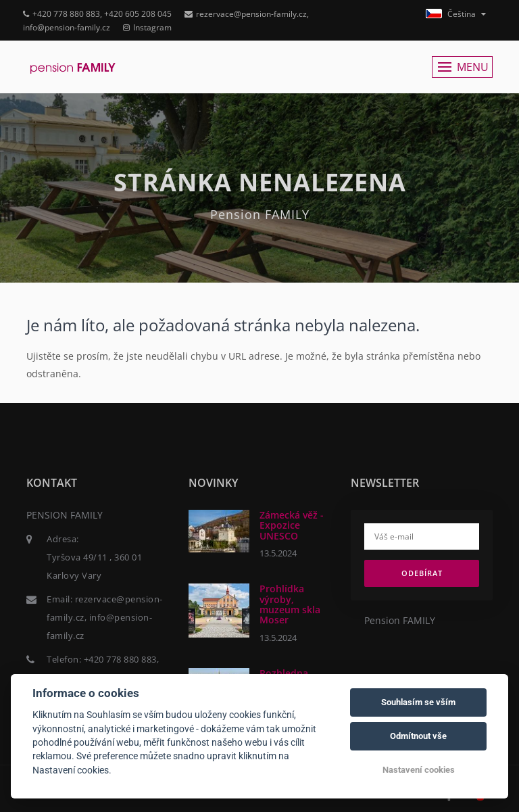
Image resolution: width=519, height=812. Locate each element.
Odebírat (422, 573)
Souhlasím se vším (418, 702)
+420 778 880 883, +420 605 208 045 (97, 14)
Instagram (147, 27)
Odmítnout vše (418, 736)
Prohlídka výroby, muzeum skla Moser (290, 604)
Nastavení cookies (419, 770)
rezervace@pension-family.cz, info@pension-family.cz (105, 617)
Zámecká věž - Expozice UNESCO (292, 525)
